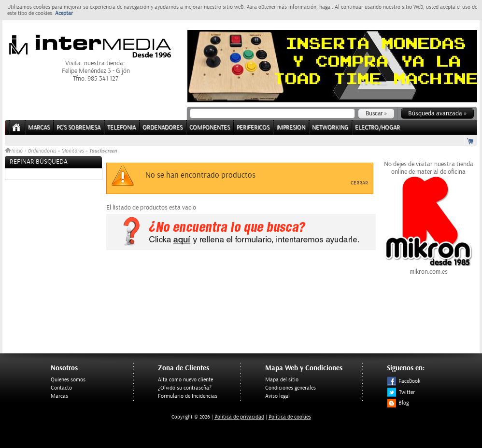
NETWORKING (330, 128)
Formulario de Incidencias (188, 396)
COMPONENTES (210, 128)
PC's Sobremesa (78, 128)
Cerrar (359, 183)
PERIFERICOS (253, 128)
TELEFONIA (121, 128)
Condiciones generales (291, 388)
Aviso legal (277, 396)
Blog (398, 403)
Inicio (14, 151)
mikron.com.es (428, 268)
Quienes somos (68, 380)
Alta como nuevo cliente (185, 380)
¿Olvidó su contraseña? (185, 388)
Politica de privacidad (239, 417)
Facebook (404, 381)
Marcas (39, 128)
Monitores (72, 151)
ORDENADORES (163, 128)
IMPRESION (291, 128)
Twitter (401, 392)
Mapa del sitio (282, 380)
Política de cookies (290, 417)
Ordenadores (42, 151)
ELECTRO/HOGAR (377, 128)
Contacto (61, 388)
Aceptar (64, 13)
